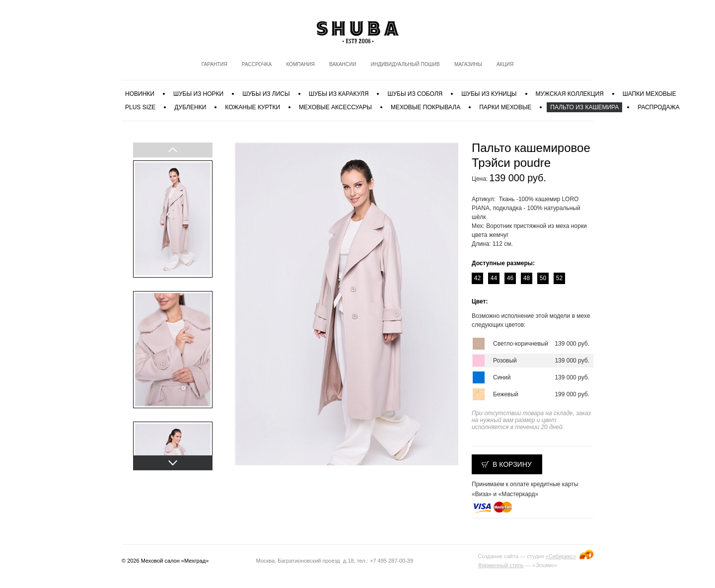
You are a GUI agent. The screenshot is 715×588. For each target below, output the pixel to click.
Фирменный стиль (501, 565)
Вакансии (343, 64)
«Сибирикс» (561, 556)
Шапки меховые (649, 94)
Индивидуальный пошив (405, 64)
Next (172, 463)
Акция (505, 64)
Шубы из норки (198, 94)
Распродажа (658, 107)
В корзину (512, 464)
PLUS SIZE (140, 107)
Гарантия (214, 64)
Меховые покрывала (426, 107)
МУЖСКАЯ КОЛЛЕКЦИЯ (570, 94)
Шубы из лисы (266, 94)
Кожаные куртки (252, 107)
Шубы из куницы (489, 94)
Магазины (468, 64)
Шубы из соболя (415, 94)
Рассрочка (257, 64)
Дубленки (190, 107)
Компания (300, 64)
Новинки (140, 94)
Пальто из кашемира (584, 107)
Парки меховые (505, 107)
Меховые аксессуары (335, 107)
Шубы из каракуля (339, 94)
